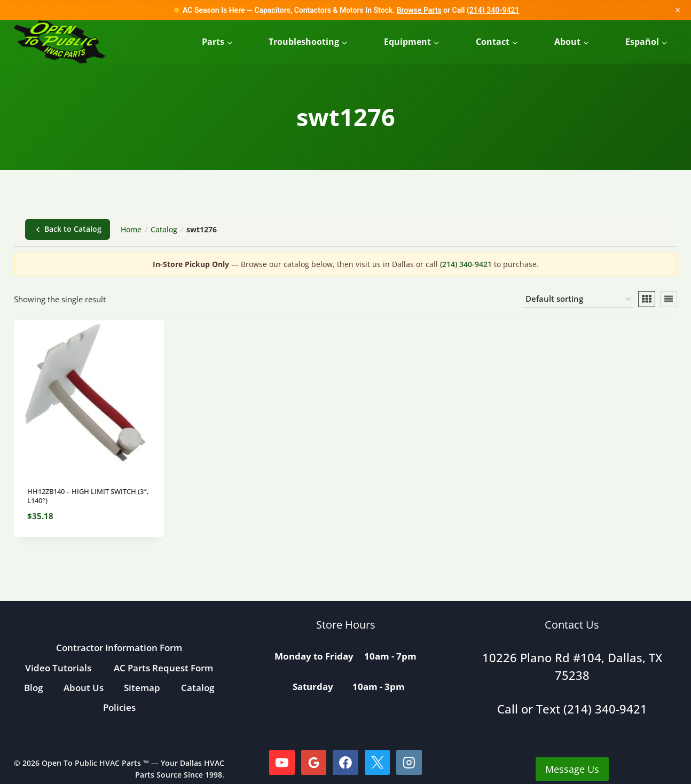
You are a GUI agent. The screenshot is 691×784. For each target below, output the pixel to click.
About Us (84, 688)
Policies (119, 707)
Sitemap (142, 688)
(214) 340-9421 (493, 10)
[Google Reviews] (314, 763)
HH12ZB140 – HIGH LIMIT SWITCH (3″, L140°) (88, 496)
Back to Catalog (68, 229)
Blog (33, 688)
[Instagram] (409, 763)
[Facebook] (345, 763)
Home (131, 229)
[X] (378, 763)
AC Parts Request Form (163, 668)
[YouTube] (282, 763)
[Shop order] (578, 299)
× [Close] (678, 10)
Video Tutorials (58, 668)
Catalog (164, 229)
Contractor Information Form (119, 648)
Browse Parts (419, 10)
